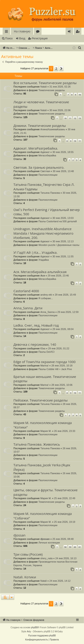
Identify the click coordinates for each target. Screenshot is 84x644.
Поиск (9, 38)
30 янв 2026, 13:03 (63, 218)
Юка (43, 348)
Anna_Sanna (47, 312)
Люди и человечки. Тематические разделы (41, 104)
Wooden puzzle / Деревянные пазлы (59, 245)
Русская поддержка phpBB (42, 636)
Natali (43, 87)
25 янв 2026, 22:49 (65, 498)
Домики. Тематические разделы (40, 126)
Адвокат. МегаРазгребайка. (36, 148)
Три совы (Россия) (28, 554)
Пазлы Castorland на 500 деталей (57, 221)
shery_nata (46, 558)
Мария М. (46, 431)
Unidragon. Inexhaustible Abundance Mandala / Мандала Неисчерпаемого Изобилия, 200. (43, 233)
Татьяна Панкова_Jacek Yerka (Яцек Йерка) (42, 467)
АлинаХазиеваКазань (53, 129)
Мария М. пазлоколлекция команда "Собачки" (43, 516)
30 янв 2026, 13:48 (63, 171)
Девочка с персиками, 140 (35, 344)
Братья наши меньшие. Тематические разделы (45, 379)
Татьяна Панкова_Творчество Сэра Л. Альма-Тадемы (44, 187)
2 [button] (56, 68)
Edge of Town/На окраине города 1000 (44, 362)
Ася (43, 276)
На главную (22, 31)
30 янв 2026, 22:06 (60, 110)
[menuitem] (78, 31)
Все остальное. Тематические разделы (45, 83)
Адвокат (45, 152)
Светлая (45, 171)
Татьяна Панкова (50, 193)
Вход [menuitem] (70, 32)
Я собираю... (46, 298)
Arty (29, 632)
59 (70, 547)
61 (80, 547)
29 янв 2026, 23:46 (58, 276)
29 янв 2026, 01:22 (59, 348)
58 (65, 547)
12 (75, 118)
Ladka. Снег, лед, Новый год (36, 325)
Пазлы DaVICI (46, 352)
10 (80, 95)
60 (75, 547)
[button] (61, 69)
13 (80, 118)
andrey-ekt (46, 295)
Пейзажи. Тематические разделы (41, 400)
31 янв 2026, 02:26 (60, 87)
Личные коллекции (49, 543)
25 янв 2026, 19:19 (65, 522)
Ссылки (7, 32)
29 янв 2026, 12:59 (68, 312)
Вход (22, 38)
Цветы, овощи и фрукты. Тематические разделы (45, 492)
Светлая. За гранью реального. (39, 167)
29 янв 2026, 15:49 (65, 295)
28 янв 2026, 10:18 (62, 366)
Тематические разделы (52, 90)
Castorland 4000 (26, 291)
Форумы (39, 32)
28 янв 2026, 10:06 (62, 385)
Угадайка (43, 260)
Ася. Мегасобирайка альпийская (40, 272)
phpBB (34, 627)
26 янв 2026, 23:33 (65, 431)
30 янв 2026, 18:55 (63, 152)
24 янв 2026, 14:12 (60, 581)
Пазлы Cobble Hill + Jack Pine (55, 369)
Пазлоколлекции (48, 175)
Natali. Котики (25, 577)
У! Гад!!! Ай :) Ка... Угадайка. (36, 252)
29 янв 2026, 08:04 (63, 329)
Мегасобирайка (47, 155)
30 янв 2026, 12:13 (63, 241)
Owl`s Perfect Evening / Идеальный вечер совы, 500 (47, 212)
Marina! (44, 366)
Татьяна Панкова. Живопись (37, 444)
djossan (19, 535)
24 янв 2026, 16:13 (66, 558)
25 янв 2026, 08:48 (63, 539)
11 (70, 118)
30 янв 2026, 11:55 (63, 256)
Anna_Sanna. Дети (28, 308)
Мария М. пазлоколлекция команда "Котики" (43, 425)
